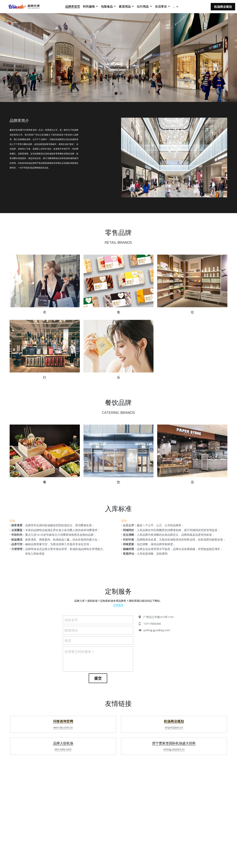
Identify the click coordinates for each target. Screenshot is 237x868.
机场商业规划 (223, 7)
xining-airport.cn (174, 796)
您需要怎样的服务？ (80, 683)
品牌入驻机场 (63, 790)
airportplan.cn (174, 774)
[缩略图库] (45, 283)
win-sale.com (63, 796)
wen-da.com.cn (63, 774)
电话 (68, 672)
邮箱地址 (71, 662)
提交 (98, 710)
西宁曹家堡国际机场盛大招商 (174, 790)
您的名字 (71, 652)
